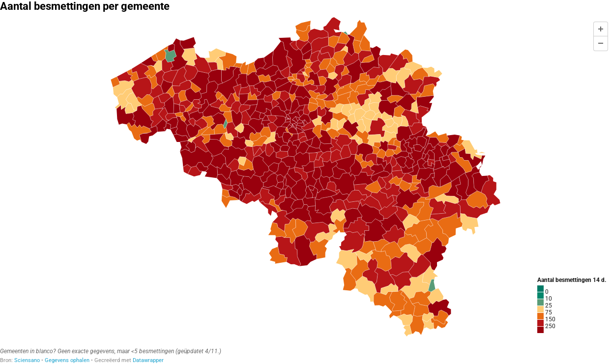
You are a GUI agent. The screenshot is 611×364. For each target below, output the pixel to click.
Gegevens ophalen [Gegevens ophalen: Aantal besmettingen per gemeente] (67, 360)
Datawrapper (148, 360)
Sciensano (27, 360)
